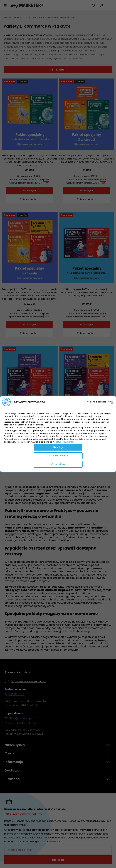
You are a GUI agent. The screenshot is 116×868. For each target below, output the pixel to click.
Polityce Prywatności (65, 442)
